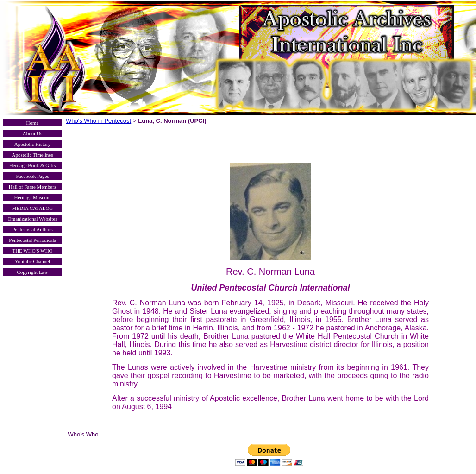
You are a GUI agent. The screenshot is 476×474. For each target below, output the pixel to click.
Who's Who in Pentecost (98, 121)
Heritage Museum (32, 197)
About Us (32, 133)
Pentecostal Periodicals (32, 240)
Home (33, 123)
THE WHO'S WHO (32, 251)
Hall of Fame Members (32, 187)
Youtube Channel (32, 261)
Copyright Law (33, 272)
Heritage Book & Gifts (33, 165)
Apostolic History (33, 144)
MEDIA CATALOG (33, 208)
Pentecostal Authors (32, 229)
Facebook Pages (32, 176)
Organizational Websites (32, 219)
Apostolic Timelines (33, 155)
